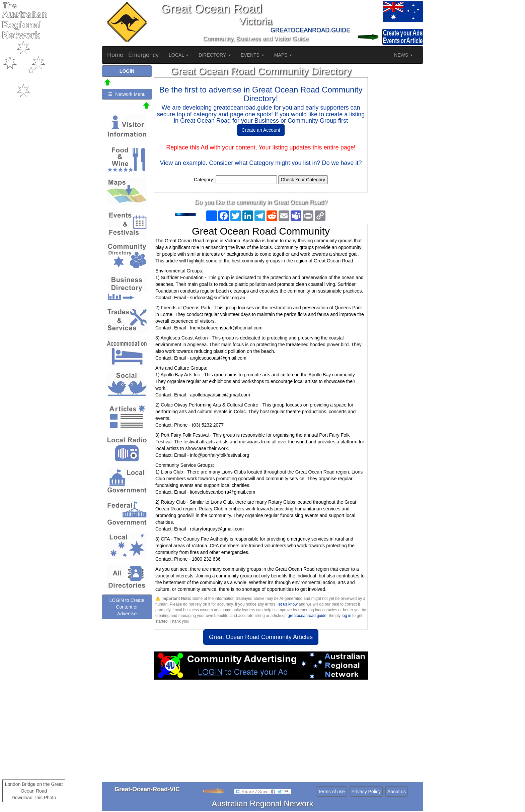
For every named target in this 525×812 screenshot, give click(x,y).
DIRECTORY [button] (215, 55)
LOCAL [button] (179, 55)
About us (397, 792)
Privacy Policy (366, 792)
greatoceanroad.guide (307, 616)
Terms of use (331, 792)
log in (347, 616)
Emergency (143, 55)
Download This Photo (34, 798)
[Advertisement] (261, 733)
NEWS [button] (403, 55)
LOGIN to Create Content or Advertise (127, 607)
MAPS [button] (283, 55)
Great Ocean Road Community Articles (261, 637)
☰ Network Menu (127, 94)
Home (115, 55)
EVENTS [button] (252, 55)
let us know (287, 604)
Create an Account (261, 130)
